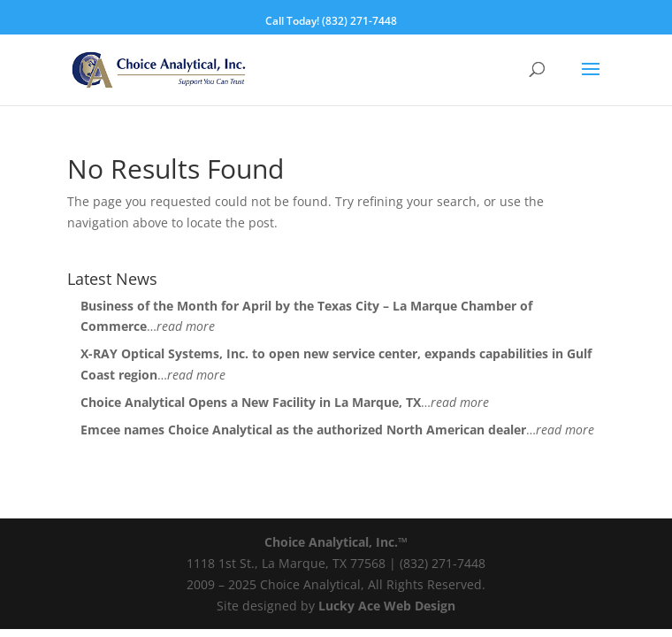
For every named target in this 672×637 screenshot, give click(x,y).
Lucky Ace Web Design (387, 606)
